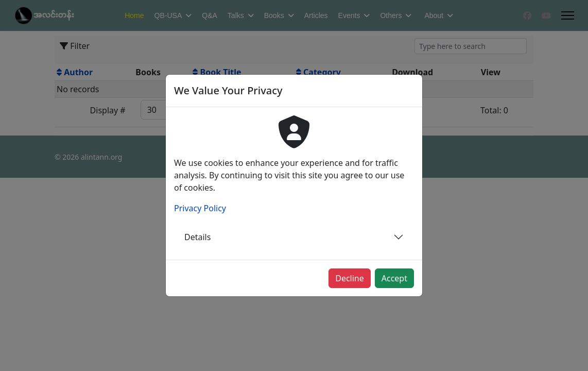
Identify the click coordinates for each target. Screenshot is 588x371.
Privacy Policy (200, 208)
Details (197, 237)
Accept (394, 278)
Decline (350, 278)
